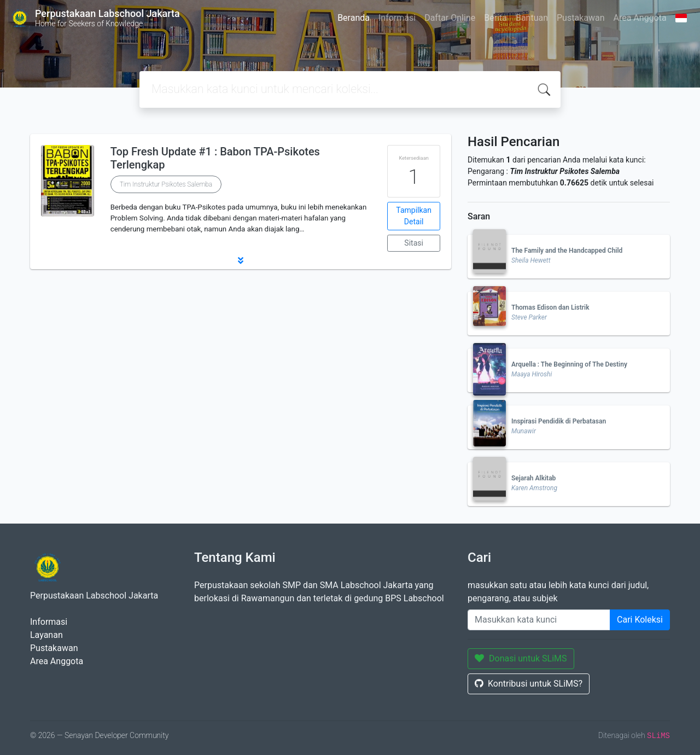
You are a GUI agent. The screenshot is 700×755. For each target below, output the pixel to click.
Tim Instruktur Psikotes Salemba (166, 184)
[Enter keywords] (539, 620)
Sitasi (414, 243)
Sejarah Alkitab (533, 478)
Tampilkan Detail (414, 216)
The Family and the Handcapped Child (567, 251)
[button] (241, 260)
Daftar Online (450, 18)
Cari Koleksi (640, 620)
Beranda (354, 18)
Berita (495, 18)
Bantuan (532, 18)
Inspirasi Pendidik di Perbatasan (559, 421)
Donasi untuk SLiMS (521, 658)
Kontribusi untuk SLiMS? (529, 684)
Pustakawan (581, 18)
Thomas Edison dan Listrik (550, 307)
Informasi (397, 18)
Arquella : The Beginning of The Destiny (569, 364)
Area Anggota (640, 18)
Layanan (46, 635)
